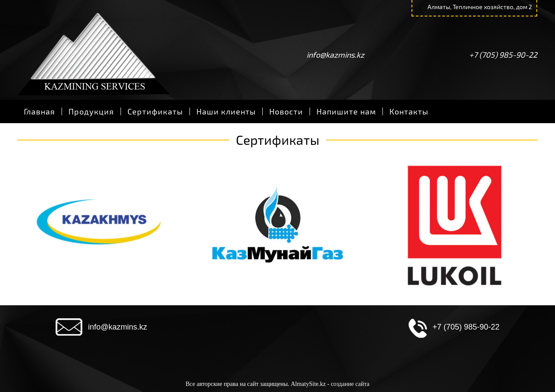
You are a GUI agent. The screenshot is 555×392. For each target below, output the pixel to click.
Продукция (91, 111)
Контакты (409, 111)
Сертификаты (155, 111)
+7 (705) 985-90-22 (503, 55)
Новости (286, 111)
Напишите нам (346, 111)
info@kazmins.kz (335, 55)
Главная (39, 111)
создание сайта (350, 384)
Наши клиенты (226, 111)
